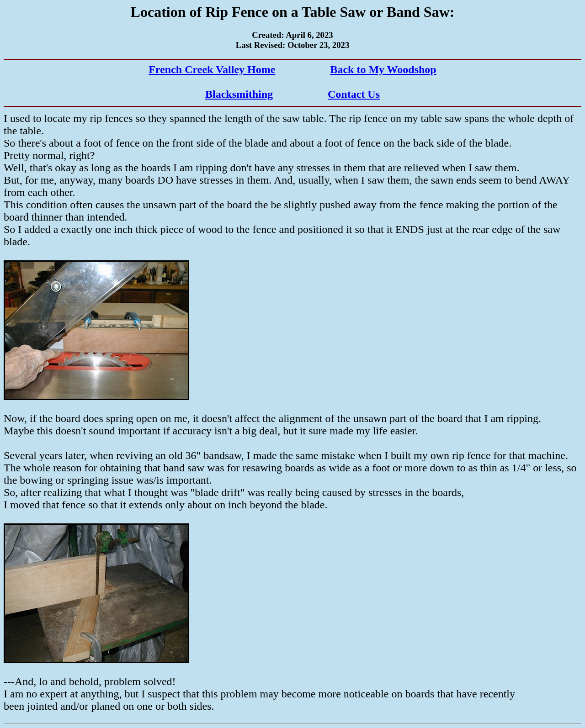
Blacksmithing (239, 94)
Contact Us (354, 94)
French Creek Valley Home (212, 69)
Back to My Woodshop (383, 69)
